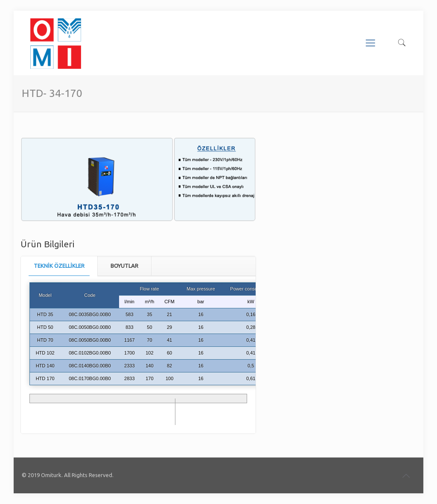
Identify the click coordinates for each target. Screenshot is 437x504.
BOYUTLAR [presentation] (124, 266)
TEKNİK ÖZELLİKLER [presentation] (59, 266)
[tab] (59, 266)
